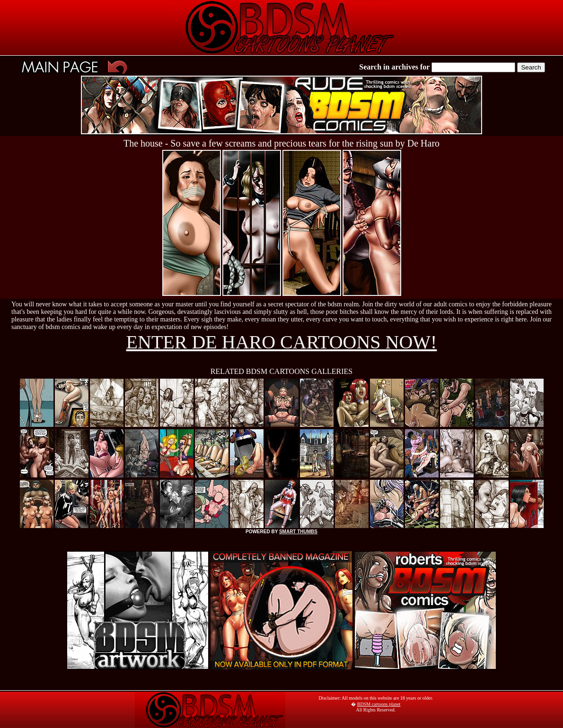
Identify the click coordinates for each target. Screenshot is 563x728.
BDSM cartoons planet (379, 704)
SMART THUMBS (298, 532)
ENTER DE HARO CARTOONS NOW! (282, 342)
